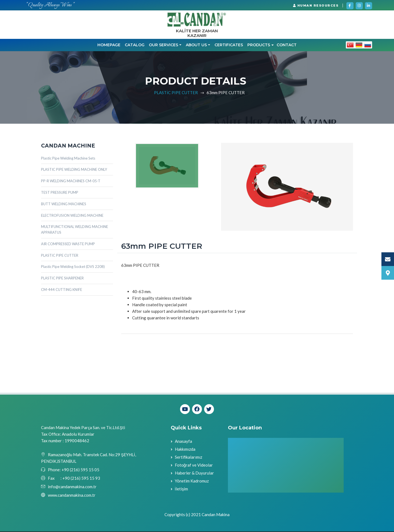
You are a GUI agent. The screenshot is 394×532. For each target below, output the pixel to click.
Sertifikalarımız (189, 458)
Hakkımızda (185, 450)
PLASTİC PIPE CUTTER (176, 93)
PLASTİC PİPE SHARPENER (62, 279)
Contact (287, 45)
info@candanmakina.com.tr (72, 487)
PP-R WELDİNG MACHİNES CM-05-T (71, 181)
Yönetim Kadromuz (192, 481)
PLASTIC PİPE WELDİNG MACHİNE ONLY (74, 170)
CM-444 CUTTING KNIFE (62, 290)
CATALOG (135, 45)
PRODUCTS (260, 45)
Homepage (109, 45)
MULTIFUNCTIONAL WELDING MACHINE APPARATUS (75, 230)
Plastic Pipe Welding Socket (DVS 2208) (73, 267)
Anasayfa (183, 442)
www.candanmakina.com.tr (72, 496)
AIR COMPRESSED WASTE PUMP (68, 244)
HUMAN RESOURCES (316, 5)
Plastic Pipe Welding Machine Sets (68, 158)
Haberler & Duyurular (194, 473)
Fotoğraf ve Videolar (194, 465)
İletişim (182, 489)
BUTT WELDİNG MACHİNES (64, 204)
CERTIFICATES (229, 45)
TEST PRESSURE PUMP (60, 193)
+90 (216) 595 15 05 (80, 470)
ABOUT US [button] (196, 45)
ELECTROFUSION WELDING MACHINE (72, 216)
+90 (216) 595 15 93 (81, 479)
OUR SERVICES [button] (163, 45)
